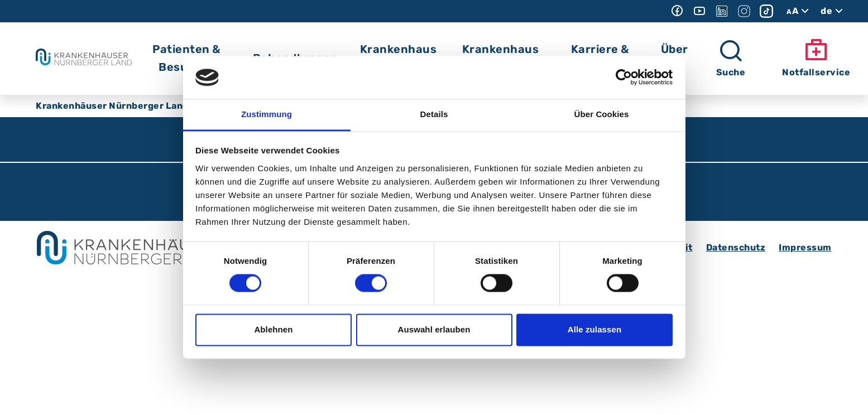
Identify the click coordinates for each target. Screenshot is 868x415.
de (833, 11)
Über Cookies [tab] (602, 114)
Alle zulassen (594, 329)
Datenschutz (736, 247)
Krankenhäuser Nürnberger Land (112, 106)
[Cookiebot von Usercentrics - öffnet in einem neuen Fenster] (624, 78)
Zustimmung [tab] (267, 114)
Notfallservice (816, 58)
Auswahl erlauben (434, 329)
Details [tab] (434, 114)
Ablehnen (273, 329)
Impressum (805, 247)
